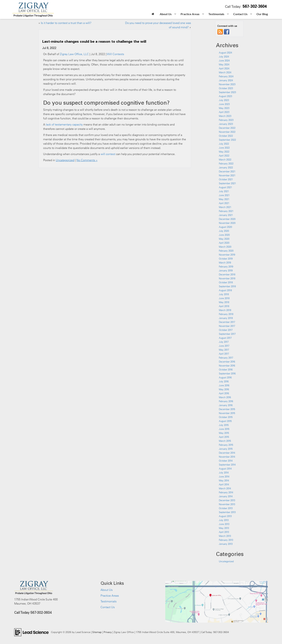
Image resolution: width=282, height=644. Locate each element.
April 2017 (224, 354)
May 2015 (224, 433)
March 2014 (225, 488)
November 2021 (227, 175)
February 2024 (226, 76)
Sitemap (97, 632)
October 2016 (226, 370)
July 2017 (224, 342)
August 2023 (225, 96)
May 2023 (224, 108)
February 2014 (226, 492)
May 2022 (224, 152)
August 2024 (225, 53)
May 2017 (224, 350)
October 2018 (226, 282)
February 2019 (226, 267)
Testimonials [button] (216, 14)
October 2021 (226, 179)
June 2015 (224, 429)
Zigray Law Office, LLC (74, 54)
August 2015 (225, 421)
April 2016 (224, 393)
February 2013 (226, 540)
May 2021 (224, 199)
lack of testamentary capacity (64, 124)
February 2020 (226, 251)
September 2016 (227, 374)
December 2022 (227, 128)
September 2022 (227, 140)
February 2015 (226, 445)
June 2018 (224, 298)
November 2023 (227, 84)
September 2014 (227, 465)
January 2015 (226, 449)
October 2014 (226, 461)
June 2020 (224, 235)
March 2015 (225, 441)
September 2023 (227, 92)
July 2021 (224, 191)
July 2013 (224, 520)
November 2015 (227, 413)
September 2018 (227, 286)
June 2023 (224, 104)
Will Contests (115, 54)
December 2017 (227, 322)
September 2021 (227, 183)
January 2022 (226, 167)
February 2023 (226, 120)
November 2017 (227, 326)
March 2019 (225, 263)
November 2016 (227, 366)
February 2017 (226, 358)
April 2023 (224, 112)
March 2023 (225, 116)
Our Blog (262, 14)
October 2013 (226, 508)
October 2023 (226, 88)
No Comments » (87, 160)
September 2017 (227, 334)
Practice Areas (110, 596)
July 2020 (224, 231)
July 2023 (224, 100)
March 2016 (225, 397)
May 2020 (224, 239)
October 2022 (226, 136)
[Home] (153, 14)
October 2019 (226, 259)
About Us (107, 590)
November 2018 (227, 278)
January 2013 (226, 544)
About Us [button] (166, 14)
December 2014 (227, 453)
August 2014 (225, 469)
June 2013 (224, 524)
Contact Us (108, 607)
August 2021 (225, 187)
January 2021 (226, 215)
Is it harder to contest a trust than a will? (66, 23)
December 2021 (227, 171)
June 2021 (224, 195)
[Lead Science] (31, 632)
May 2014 (224, 480)
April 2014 (224, 484)
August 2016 (225, 377)
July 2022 (224, 144)
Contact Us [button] (240, 14)
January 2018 (226, 318)
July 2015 (224, 425)
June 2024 (224, 61)
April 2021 (224, 203)
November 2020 (227, 223)
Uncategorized (65, 160)
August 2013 (225, 516)
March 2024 (225, 72)
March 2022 (225, 160)
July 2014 (224, 473)
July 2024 (224, 57)
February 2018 (226, 314)
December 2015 (227, 409)
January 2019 (226, 270)
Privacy (108, 632)
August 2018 (225, 290)
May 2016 (224, 389)
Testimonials (109, 601)
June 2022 (224, 148)
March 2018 (225, 310)
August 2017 (225, 338)
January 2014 (226, 496)
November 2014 (227, 457)
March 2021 (225, 207)
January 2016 (226, 405)
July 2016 (224, 381)
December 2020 (227, 219)
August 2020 (225, 227)
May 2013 (224, 528)
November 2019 (227, 255)
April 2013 (224, 532)
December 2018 (227, 274)
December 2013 (227, 500)
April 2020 (224, 243)
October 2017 (226, 330)
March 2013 (225, 536)
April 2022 (224, 156)
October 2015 (226, 417)
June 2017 (224, 346)
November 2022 (227, 132)
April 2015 (224, 437)
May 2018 (224, 302)
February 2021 (226, 211)
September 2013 (227, 512)
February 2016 (226, 401)
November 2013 (227, 504)
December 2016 (227, 362)
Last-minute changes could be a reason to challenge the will (94, 41)
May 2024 (224, 64)
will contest (108, 154)
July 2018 (224, 294)
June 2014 (224, 477)
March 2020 (225, 247)
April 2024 (224, 68)
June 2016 (224, 385)
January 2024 (226, 80)
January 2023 (226, 124)
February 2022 (226, 164)
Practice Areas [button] (190, 14)
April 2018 (224, 306)
